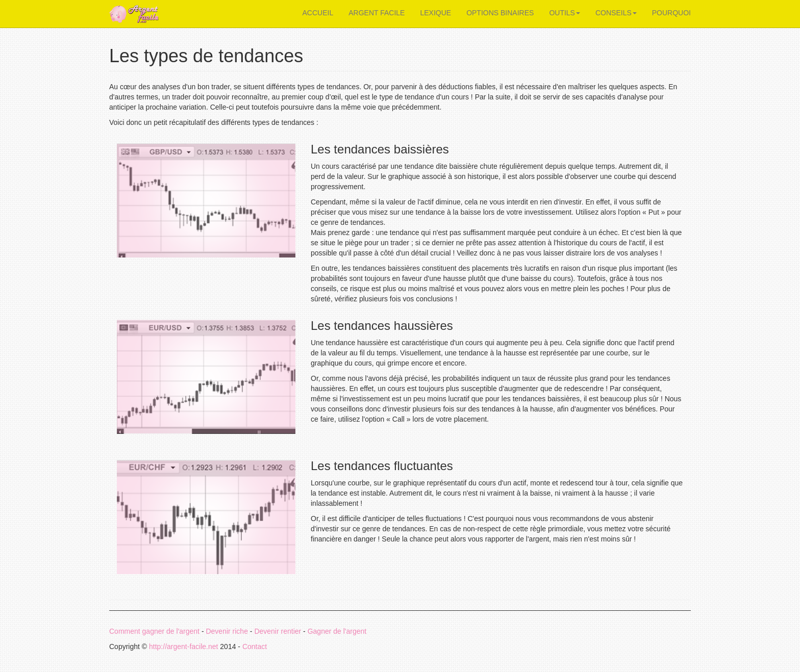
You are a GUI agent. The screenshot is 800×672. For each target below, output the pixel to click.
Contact (255, 647)
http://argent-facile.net (183, 647)
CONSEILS (616, 13)
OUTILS (565, 13)
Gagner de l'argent (337, 631)
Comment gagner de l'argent (154, 631)
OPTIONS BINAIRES (500, 13)
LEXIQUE (435, 13)
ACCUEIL (318, 13)
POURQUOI (671, 13)
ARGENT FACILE (377, 13)
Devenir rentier (278, 631)
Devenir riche (227, 631)
